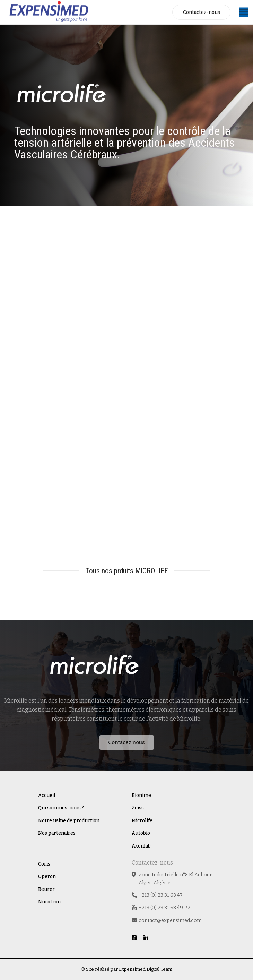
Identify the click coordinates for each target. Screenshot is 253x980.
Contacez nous (127, 742)
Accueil (47, 795)
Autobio (141, 833)
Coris (44, 864)
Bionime (141, 795)
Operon (47, 876)
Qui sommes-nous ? (61, 808)
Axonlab (141, 846)
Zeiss (138, 808)
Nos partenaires (57, 833)
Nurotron (49, 902)
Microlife (142, 821)
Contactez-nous (202, 12)
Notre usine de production (69, 821)
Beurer (46, 889)
